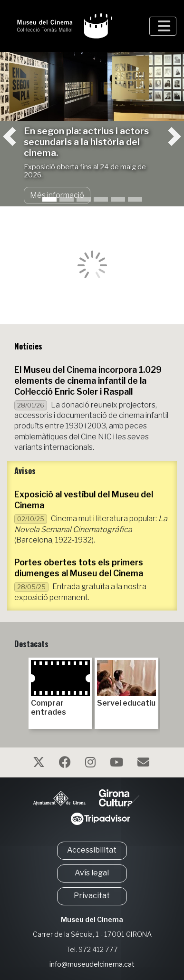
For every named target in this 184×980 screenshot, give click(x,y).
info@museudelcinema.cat (92, 964)
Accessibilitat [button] (92, 850)
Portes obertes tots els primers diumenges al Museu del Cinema (79, 568)
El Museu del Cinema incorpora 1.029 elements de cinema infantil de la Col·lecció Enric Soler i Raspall (88, 381)
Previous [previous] (20, 689)
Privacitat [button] (92, 896)
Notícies (28, 346)
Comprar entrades (60, 688)
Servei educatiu (126, 684)
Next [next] (164, 689)
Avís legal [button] (92, 873)
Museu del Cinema (92, 920)
